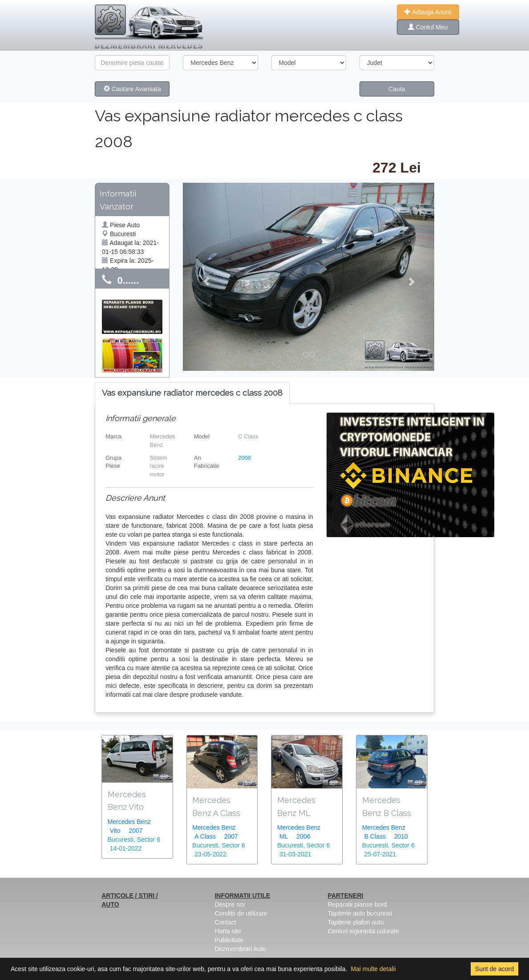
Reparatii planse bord (357, 904)
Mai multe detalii (373, 969)
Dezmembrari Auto (240, 949)
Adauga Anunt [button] (428, 12)
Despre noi (230, 904)
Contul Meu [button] (428, 27)
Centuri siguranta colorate (363, 931)
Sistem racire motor (158, 466)
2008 (244, 458)
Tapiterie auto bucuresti (360, 913)
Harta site (228, 931)
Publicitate (229, 940)
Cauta (397, 89)
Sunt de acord (495, 969)
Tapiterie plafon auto (356, 922)
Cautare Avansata (132, 89)
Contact (225, 922)
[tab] (192, 393)
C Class (248, 436)
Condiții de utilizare (241, 913)
